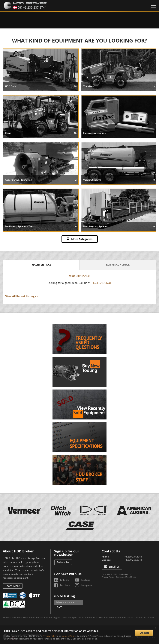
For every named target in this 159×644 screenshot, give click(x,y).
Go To (60, 607)
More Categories (82, 239)
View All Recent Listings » (22, 296)
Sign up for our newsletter (67, 553)
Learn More (13, 586)
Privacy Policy (108, 577)
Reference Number (118, 265)
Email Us (114, 567)
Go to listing (64, 596)
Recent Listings (41, 265)
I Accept (144, 633)
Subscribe (63, 562)
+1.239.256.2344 (133, 560)
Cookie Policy (69, 636)
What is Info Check (80, 276)
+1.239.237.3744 (101, 283)
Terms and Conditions (126, 577)
